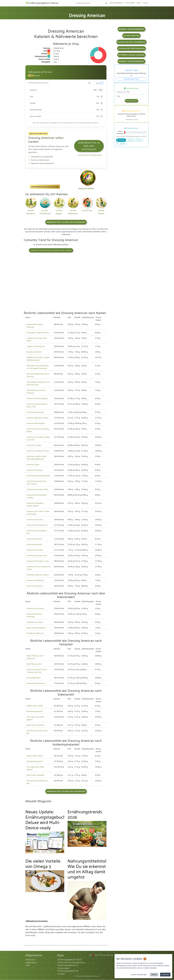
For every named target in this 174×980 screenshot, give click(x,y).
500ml (139, 140)
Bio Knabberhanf (33, 678)
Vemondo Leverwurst (35, 608)
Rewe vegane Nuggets (36, 628)
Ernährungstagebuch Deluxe (43, 3)
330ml (130, 140)
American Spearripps (35, 412)
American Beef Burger (36, 423)
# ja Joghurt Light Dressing (38, 333)
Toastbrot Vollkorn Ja (35, 633)
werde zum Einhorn (87, 187)
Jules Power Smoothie (35, 725)
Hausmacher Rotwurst (36, 683)
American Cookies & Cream (38, 451)
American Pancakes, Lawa (38, 561)
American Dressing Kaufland (38, 476)
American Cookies (34, 445)
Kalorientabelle (117, 3)
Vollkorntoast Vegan (35, 622)
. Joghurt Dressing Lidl (36, 346)
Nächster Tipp (131, 79)
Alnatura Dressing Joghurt (37, 398)
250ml (121, 140)
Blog (139, 3)
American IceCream (35, 520)
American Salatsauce (35, 580)
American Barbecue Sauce (38, 418)
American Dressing (34, 470)
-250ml (121, 144)
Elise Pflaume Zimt (34, 664)
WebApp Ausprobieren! (131, 29)
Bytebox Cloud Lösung (131, 55)
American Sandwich (35, 586)
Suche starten (131, 36)
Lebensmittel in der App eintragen (89, 146)
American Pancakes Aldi (37, 556)
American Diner (33, 465)
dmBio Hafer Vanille (35, 706)
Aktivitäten (130, 3)
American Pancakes (35, 550)
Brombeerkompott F (35, 711)
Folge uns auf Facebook (131, 42)
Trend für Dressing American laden (51, 250)
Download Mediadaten (131, 49)
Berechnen (131, 101)
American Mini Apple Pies (37, 525)
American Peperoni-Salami (38, 575)
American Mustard (34, 539)
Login (145, 3)
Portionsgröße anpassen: (38, 83)
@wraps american (34, 352)
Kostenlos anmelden (90, 155)
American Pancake (34, 544)
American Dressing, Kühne (37, 489)
